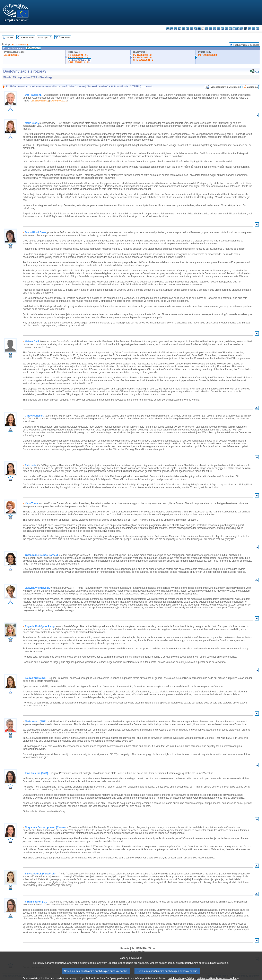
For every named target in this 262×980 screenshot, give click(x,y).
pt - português (238, 29)
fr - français (199, 29)
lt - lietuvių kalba (219, 29)
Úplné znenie (64, 37)
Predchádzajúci (27, 37)
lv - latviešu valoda (215, 29)
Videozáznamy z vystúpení (225, 87)
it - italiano (211, 29)
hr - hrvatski (207, 29)
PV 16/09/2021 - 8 (142, 57)
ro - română (242, 29)
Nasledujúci (43, 37)
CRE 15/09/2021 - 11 (80, 60)
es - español (172, 29)
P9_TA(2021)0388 (207, 55)
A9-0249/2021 (12, 55)
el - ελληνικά (191, 29)
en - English (195, 29)
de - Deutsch (184, 29)
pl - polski (234, 29)
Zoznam (10, 37)
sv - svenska (257, 29)
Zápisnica (252, 87)
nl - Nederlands (230, 29)
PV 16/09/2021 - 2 (142, 55)
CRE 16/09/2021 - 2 (143, 60)
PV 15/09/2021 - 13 (78, 57)
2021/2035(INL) (20, 44)
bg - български (168, 29)
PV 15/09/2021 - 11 (78, 55)
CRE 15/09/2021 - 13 (79, 62)
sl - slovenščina (250, 29)
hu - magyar (222, 29)
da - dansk (180, 29)
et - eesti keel (187, 29)
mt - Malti (226, 29)
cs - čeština (176, 29)
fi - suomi (254, 29)
